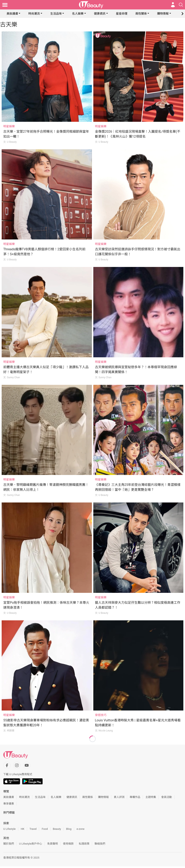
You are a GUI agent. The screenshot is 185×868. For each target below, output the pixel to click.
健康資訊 (100, 14)
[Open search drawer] (181, 5)
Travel (33, 829)
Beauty (57, 829)
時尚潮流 (34, 14)
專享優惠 (9, 804)
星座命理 (122, 14)
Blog (69, 829)
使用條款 (68, 844)
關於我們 (9, 844)
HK (22, 829)
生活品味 (56, 14)
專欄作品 (135, 797)
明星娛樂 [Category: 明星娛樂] (9, 126)
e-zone (80, 829)
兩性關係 (141, 14)
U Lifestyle (9, 829)
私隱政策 (84, 844)
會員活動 (167, 797)
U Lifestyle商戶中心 (31, 844)
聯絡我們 (100, 844)
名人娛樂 (78, 14)
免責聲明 (53, 844)
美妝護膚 (12, 14)
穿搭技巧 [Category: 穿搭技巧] (101, 715)
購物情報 (163, 14)
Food (45, 829)
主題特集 (151, 797)
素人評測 (119, 797)
